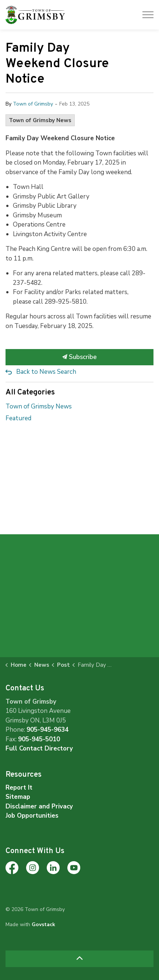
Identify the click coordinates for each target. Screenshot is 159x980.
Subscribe (79, 357)
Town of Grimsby (33, 104)
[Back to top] (79, 959)
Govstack (43, 924)
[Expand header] (148, 15)
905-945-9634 (47, 730)
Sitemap (18, 797)
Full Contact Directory (39, 748)
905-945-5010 (39, 739)
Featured (18, 418)
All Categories (30, 392)
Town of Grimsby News (40, 120)
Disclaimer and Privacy (39, 806)
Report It (19, 788)
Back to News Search (46, 372)
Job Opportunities (32, 816)
